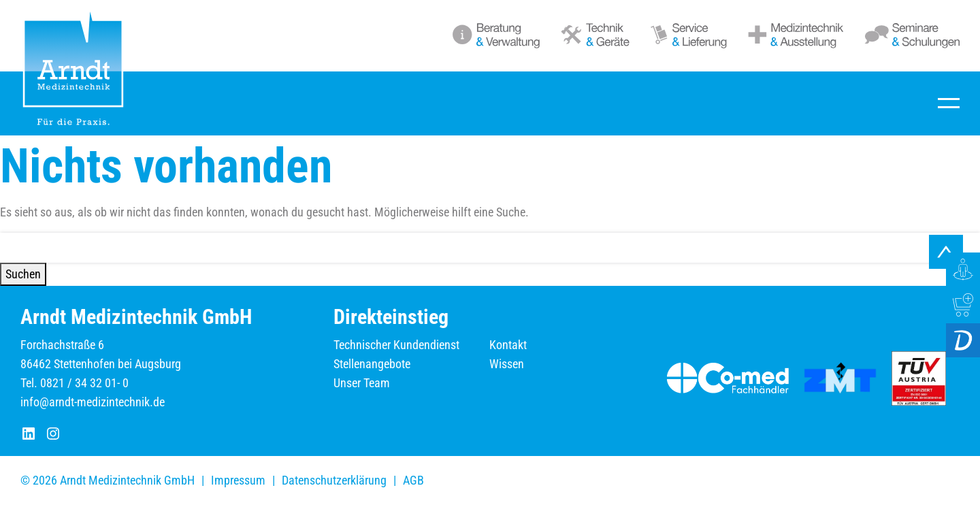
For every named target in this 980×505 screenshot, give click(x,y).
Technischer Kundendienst (396, 345)
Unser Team (362, 383)
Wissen (507, 364)
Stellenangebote (372, 364)
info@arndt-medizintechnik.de (93, 402)
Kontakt (508, 345)
